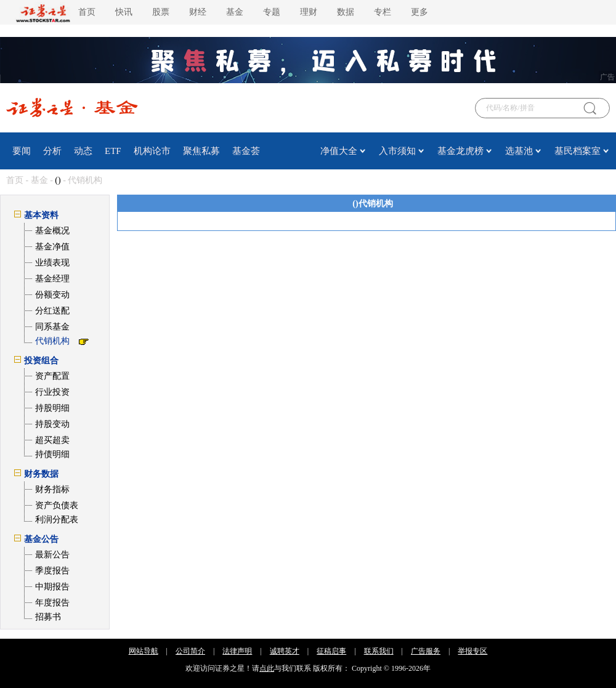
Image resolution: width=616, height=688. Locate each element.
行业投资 (52, 392)
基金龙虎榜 (460, 151)
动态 (83, 151)
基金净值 (52, 247)
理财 (309, 12)
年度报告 (52, 603)
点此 (267, 668)
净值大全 (339, 151)
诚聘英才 (285, 651)
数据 (346, 12)
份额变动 (52, 295)
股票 (161, 12)
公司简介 (190, 651)
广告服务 (426, 651)
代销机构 (52, 341)
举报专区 (472, 651)
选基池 (519, 151)
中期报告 (52, 587)
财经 (198, 12)
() (58, 180)
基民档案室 (577, 151)
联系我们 (379, 651)
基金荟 (246, 151)
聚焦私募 (201, 151)
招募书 (48, 617)
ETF (113, 151)
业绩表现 (52, 263)
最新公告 (52, 555)
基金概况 (52, 231)
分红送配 (52, 311)
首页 (87, 12)
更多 (419, 12)
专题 (272, 12)
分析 (52, 151)
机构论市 (152, 151)
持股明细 (52, 408)
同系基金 (52, 327)
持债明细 (52, 454)
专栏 (383, 12)
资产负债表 (57, 505)
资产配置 (52, 376)
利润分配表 (57, 520)
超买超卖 (52, 440)
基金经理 (52, 279)
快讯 (124, 12)
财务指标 (52, 489)
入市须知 (397, 151)
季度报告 (52, 571)
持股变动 (52, 424)
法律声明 (237, 651)
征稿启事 (331, 651)
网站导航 (144, 651)
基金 (235, 12)
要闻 (22, 151)
